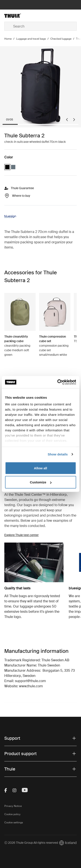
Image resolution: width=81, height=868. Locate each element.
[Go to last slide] (67, 120)
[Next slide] (74, 120)
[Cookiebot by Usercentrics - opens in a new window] (58, 382)
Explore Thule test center (21, 535)
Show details (58, 454)
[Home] (16, 16)
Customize (41, 482)
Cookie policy (12, 814)
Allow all (40, 468)
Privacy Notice (13, 806)
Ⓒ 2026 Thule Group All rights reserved (31, 843)
